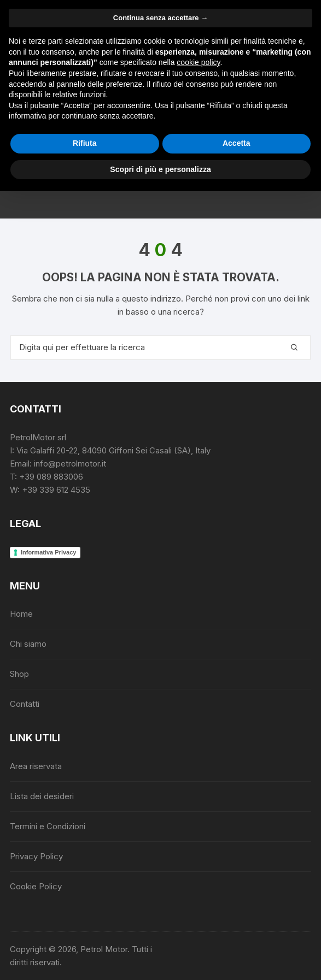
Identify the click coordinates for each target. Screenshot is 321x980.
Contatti (25, 704)
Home (21, 614)
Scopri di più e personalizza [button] (160, 169)
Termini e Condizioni (48, 826)
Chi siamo (28, 644)
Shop (19, 674)
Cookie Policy (36, 886)
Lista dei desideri (42, 796)
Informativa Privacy (49, 552)
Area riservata (36, 766)
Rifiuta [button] (85, 143)
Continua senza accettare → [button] (160, 18)
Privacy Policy (36, 856)
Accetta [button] (237, 143)
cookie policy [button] (198, 62)
